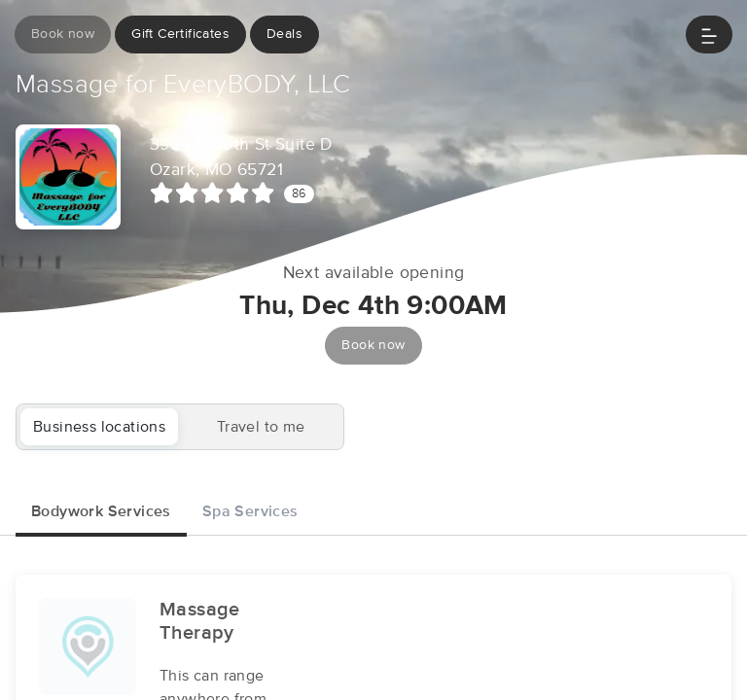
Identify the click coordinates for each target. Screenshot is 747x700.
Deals (285, 34)
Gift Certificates (180, 34)
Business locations (99, 427)
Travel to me (261, 427)
